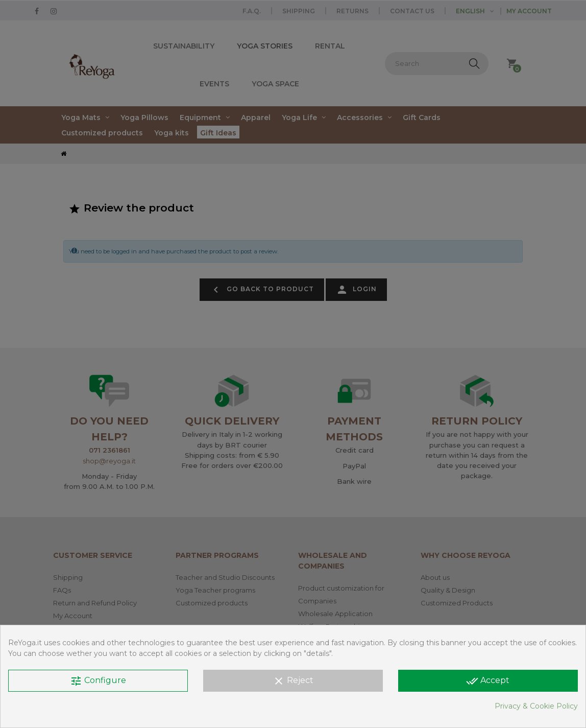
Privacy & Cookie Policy (536, 706)
